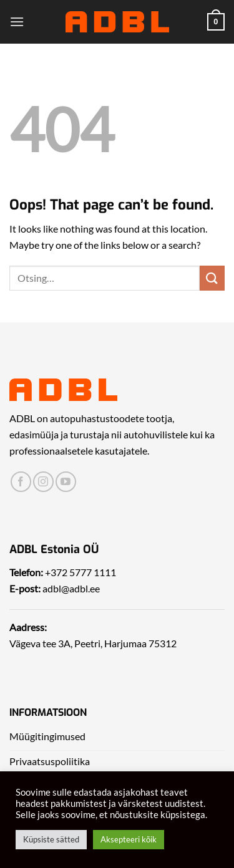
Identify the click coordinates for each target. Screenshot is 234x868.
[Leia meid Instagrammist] (43, 482)
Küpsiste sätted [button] (51, 839)
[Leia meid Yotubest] (66, 482)
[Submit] (212, 278)
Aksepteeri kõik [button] (129, 839)
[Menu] (17, 22)
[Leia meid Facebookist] (21, 482)
